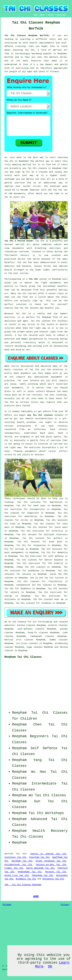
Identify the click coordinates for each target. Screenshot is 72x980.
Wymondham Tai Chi (30, 872)
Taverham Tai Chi (39, 857)
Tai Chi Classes (28, 837)
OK (50, 966)
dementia (62, 553)
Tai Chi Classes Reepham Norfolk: (28, 36)
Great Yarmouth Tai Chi (51, 861)
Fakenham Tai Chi (43, 875)
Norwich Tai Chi (56, 872)
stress (25, 520)
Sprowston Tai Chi (53, 879)
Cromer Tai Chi (14, 868)
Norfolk (9, 854)
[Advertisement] (44, 686)
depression (56, 502)
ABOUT (42, 15)
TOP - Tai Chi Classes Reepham (23, 885)
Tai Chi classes (37, 168)
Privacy (65, 905)
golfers (58, 538)
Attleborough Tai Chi (18, 865)
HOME (36, 15)
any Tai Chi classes (40, 415)
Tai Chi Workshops (46, 813)
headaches (34, 571)
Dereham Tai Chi (22, 861)
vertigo (20, 549)
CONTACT (51, 15)
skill (53, 39)
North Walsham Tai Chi (40, 868)
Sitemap (7, 905)
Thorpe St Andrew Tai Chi (48, 854)
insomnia (46, 603)
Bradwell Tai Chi (26, 879)
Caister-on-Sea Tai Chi (51, 865)
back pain (39, 506)
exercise (20, 183)
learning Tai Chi (24, 50)
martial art (29, 165)
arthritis (57, 531)
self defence (56, 556)
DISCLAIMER (61, 15)
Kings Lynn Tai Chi (17, 875)
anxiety (27, 574)
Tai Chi (9, 161)
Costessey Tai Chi (15, 857)
